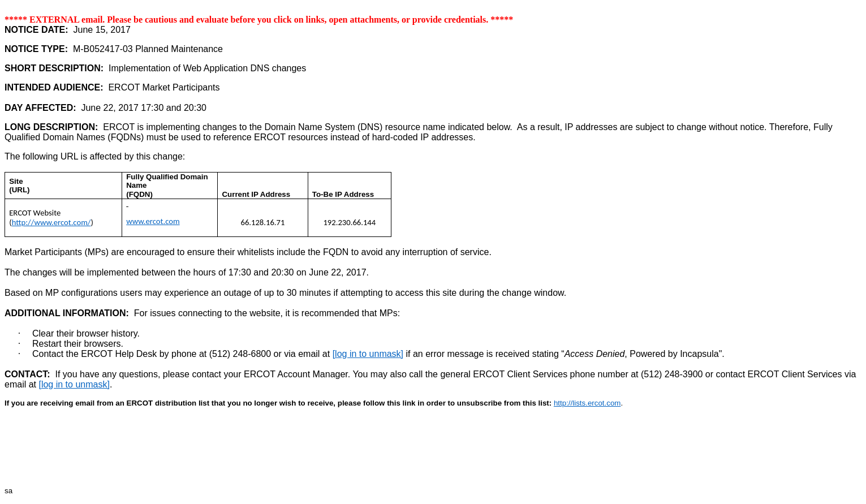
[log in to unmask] (368, 354)
